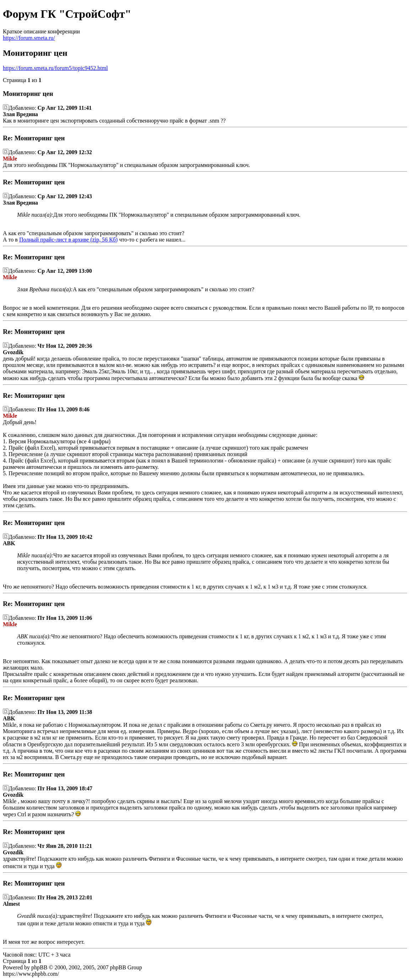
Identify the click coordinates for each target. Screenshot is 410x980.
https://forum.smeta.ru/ (29, 38)
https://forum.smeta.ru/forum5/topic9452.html (55, 68)
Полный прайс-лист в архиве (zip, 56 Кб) (68, 240)
